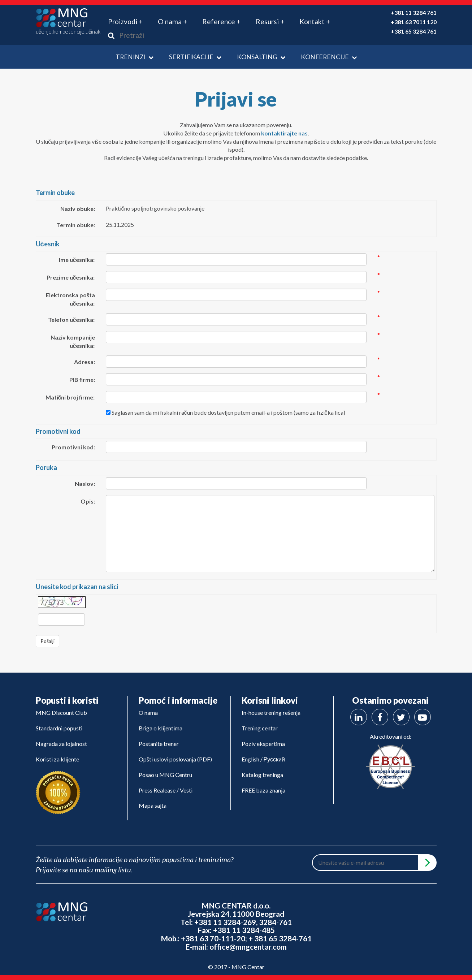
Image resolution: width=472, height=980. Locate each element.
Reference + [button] (221, 21)
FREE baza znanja (263, 790)
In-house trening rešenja (271, 713)
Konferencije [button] (329, 57)
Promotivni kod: (73, 447)
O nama (148, 713)
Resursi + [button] (270, 21)
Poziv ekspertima (263, 744)
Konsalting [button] (261, 57)
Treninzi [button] (135, 57)
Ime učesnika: (77, 260)
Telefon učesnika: (72, 320)
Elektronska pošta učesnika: (70, 299)
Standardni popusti (59, 728)
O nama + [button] (172, 21)
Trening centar (260, 728)
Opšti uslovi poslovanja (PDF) (175, 759)
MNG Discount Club (61, 713)
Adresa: (85, 362)
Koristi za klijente (57, 759)
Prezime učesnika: (71, 277)
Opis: (88, 501)
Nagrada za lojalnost (61, 744)
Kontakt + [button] (315, 21)
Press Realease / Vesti (166, 790)
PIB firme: (82, 379)
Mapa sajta (153, 805)
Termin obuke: (76, 225)
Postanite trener (159, 744)
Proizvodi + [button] (125, 21)
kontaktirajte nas (284, 133)
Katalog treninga (262, 775)
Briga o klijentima (161, 728)
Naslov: (85, 483)
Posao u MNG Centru (165, 775)
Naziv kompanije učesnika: (73, 341)
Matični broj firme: (70, 397)
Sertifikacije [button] (195, 57)
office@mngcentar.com (248, 947)
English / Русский (263, 759)
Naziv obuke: (78, 209)
